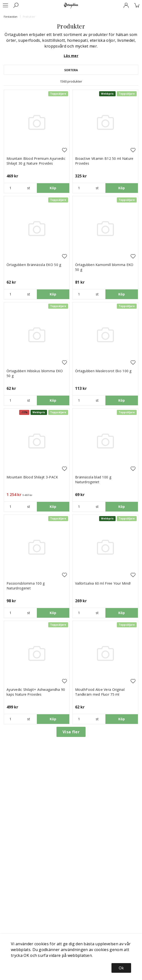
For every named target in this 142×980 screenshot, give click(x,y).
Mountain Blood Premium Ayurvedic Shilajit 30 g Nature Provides (36, 161)
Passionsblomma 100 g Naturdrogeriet (26, 586)
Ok (121, 968)
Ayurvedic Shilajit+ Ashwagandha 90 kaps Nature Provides (36, 692)
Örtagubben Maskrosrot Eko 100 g (103, 371)
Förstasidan (11, 17)
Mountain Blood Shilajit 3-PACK (32, 477)
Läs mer (71, 56)
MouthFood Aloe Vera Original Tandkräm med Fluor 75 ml (100, 692)
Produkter (29, 17)
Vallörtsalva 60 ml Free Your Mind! (103, 583)
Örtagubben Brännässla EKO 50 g (34, 265)
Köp (53, 188)
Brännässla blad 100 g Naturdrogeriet (93, 479)
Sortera (71, 70)
